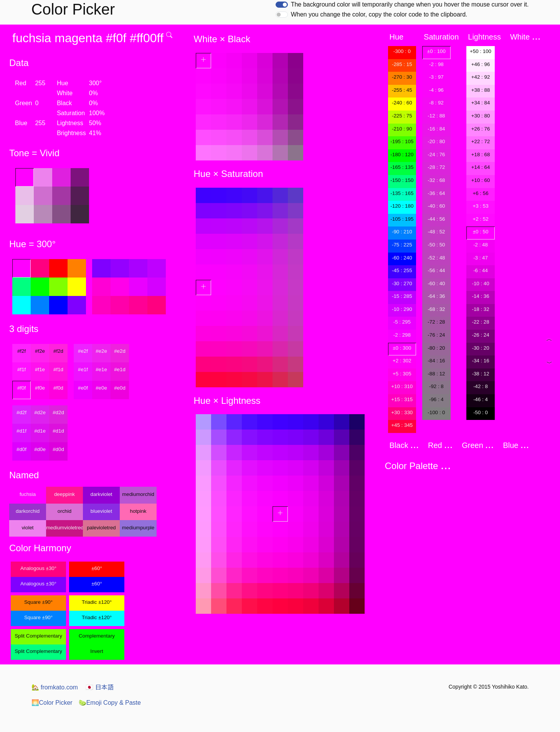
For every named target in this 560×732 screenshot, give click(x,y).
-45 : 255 (402, 270)
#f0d (58, 388)
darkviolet (101, 494)
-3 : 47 (481, 258)
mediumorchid (138, 494)
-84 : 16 (436, 361)
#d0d (58, 449)
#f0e (40, 388)
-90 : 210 (402, 232)
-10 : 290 (402, 309)
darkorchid (28, 511)
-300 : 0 (402, 51)
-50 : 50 (436, 245)
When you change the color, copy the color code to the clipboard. (379, 14)
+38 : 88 (481, 90)
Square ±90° (38, 602)
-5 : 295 (402, 322)
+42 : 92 (481, 77)
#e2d (120, 351)
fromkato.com (55, 687)
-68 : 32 (436, 309)
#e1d (120, 369)
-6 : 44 (481, 270)
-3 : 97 (436, 77)
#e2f (83, 351)
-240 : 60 (402, 103)
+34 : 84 (481, 103)
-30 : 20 (480, 348)
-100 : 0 (436, 412)
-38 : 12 (480, 374)
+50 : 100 (481, 51)
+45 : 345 (402, 425)
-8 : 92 (436, 103)
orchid (64, 511)
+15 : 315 (402, 399)
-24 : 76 (436, 154)
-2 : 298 (402, 335)
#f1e (40, 369)
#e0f (83, 388)
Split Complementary (38, 636)
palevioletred (101, 528)
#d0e (40, 449)
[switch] (282, 5)
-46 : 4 (481, 399)
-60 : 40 (436, 283)
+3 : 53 (480, 206)
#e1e (101, 369)
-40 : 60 (436, 206)
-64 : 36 (436, 296)
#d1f (21, 431)
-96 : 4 (436, 399)
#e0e (101, 388)
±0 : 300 (402, 348)
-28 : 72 (436, 167)
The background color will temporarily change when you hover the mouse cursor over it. (410, 4)
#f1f (21, 369)
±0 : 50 (481, 232)
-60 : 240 (402, 258)
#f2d (58, 351)
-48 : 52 (436, 232)
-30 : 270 (402, 283)
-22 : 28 (480, 322)
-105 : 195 (402, 219)
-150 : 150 (402, 180)
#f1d (58, 369)
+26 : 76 (481, 129)
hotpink (138, 511)
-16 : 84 (436, 129)
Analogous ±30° (38, 568)
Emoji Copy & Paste (110, 703)
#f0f (21, 388)
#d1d (58, 431)
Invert (97, 651)
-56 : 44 (436, 270)
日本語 (99, 687)
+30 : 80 (481, 116)
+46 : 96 (481, 64)
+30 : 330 (402, 412)
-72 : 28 (436, 322)
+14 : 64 (481, 167)
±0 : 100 (436, 51)
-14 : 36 (480, 296)
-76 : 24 (436, 335)
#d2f (21, 412)
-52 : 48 (436, 258)
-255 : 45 (402, 90)
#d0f (21, 449)
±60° (97, 568)
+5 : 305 (402, 374)
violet (27, 528)
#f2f (21, 351)
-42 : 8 (481, 386)
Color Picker (52, 703)
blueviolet (101, 511)
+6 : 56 (480, 193)
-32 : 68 (436, 180)
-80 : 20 (436, 348)
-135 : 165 (402, 193)
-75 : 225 (402, 245)
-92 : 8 (436, 386)
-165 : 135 (402, 167)
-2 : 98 (436, 64)
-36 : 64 (436, 193)
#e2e (101, 351)
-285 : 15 (402, 64)
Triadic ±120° (97, 602)
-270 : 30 (402, 77)
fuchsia (28, 494)
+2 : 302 (402, 361)
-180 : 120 (402, 154)
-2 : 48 (481, 245)
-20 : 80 (436, 141)
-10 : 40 (480, 283)
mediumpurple (138, 528)
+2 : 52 (480, 219)
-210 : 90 (402, 129)
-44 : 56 (436, 219)
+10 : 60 (481, 180)
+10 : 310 (402, 386)
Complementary (97, 636)
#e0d (120, 388)
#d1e (40, 431)
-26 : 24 (480, 335)
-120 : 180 (402, 206)
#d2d (58, 412)
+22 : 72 (481, 141)
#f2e (40, 351)
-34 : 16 (480, 361)
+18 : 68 (481, 154)
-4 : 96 (436, 90)
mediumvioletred (64, 528)
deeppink (64, 494)
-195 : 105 (402, 141)
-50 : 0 (481, 412)
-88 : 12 (436, 374)
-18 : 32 (480, 309)
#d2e (40, 412)
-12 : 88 (436, 116)
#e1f (83, 369)
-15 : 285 (402, 296)
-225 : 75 (402, 116)
